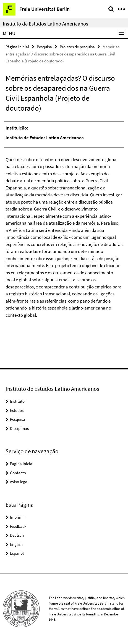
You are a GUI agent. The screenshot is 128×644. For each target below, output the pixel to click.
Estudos (17, 410)
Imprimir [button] (17, 517)
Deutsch (17, 535)
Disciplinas (19, 428)
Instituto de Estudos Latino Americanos (45, 24)
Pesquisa (44, 47)
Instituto (17, 401)
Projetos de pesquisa (77, 47)
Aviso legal (19, 482)
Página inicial (17, 47)
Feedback (18, 526)
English (16, 544)
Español (17, 553)
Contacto (18, 473)
